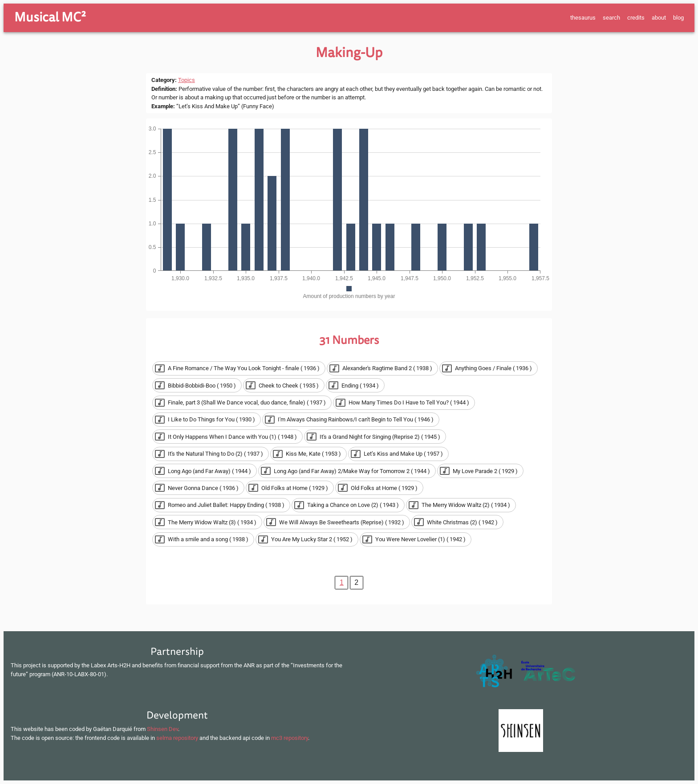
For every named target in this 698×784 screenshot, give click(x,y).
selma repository (177, 738)
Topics (187, 80)
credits (636, 18)
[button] (239, 368)
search (611, 18)
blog (678, 18)
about (659, 18)
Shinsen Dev (162, 729)
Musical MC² (50, 17)
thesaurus (583, 18)
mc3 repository (290, 738)
